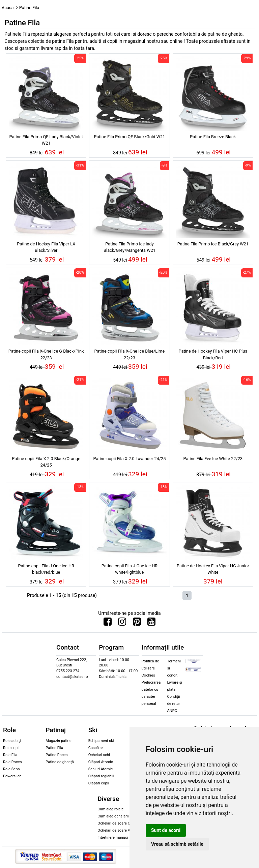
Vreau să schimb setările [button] (177, 844)
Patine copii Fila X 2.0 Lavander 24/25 (130, 459)
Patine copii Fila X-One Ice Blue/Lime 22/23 (130, 354)
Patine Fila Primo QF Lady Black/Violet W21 (46, 140)
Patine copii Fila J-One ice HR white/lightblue (130, 569)
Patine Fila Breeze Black (213, 137)
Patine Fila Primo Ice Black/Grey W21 (213, 244)
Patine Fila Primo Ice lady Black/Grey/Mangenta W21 (129, 247)
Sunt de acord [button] (166, 830)
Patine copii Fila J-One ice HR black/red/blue (46, 569)
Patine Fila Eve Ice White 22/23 (213, 459)
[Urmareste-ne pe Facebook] (108, 623)
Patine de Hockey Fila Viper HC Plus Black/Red (213, 354)
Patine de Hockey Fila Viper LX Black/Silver (46, 247)
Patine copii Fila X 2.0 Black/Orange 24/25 (46, 462)
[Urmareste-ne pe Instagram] (122, 623)
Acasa (8, 8)
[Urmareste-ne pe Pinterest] (137, 623)
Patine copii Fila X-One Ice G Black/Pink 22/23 (46, 354)
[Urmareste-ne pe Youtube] (151, 623)
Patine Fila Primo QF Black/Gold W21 (130, 137)
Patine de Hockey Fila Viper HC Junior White (213, 569)
